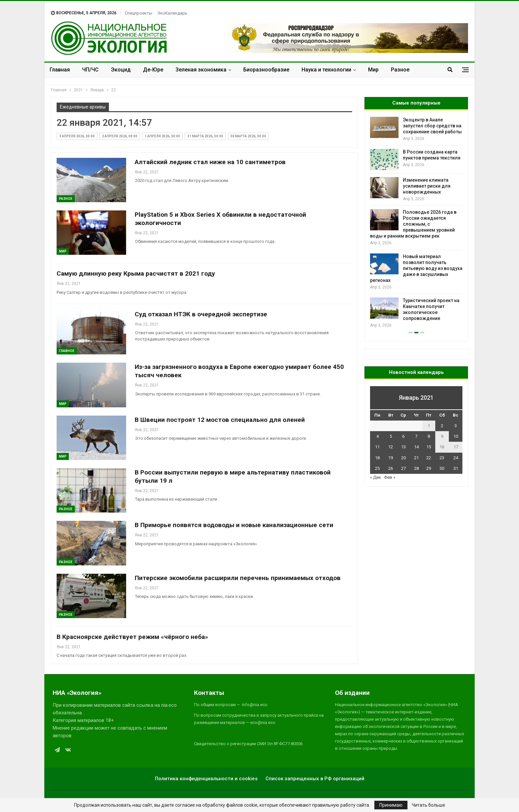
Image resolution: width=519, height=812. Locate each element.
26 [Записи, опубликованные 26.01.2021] (391, 468)
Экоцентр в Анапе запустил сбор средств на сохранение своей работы (432, 126)
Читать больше (428, 805)
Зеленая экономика (201, 70)
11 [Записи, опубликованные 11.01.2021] (377, 447)
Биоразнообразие (266, 70)
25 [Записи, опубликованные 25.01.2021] (377, 468)
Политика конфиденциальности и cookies (206, 779)
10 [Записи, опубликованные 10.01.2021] (456, 436)
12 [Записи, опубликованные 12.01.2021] (391, 447)
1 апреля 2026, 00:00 (162, 136)
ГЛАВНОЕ (67, 351)
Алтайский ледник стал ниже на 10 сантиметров (210, 162)
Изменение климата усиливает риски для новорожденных (427, 186)
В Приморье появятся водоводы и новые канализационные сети (234, 525)
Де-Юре (153, 70)
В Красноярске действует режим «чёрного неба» (132, 637)
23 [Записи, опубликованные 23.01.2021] (442, 458)
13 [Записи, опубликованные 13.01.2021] (403, 447)
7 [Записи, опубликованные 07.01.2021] (416, 436)
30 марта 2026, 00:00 (248, 136)
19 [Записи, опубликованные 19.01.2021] (391, 458)
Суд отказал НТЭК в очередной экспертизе (201, 314)
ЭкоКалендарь (172, 13)
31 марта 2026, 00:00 (205, 136)
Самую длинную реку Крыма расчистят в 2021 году (136, 273)
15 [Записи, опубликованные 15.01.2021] (429, 447)
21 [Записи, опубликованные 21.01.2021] (416, 458)
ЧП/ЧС (90, 70)
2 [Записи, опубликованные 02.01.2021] (442, 426)
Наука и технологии (326, 70)
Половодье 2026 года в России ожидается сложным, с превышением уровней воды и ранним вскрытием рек (413, 224)
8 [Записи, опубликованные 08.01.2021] (429, 436)
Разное (400, 70)
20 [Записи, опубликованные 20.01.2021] (403, 458)
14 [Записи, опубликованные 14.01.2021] (416, 447)
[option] (416, 223)
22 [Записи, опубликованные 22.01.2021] (429, 458)
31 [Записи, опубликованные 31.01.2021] (456, 468)
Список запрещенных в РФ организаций (315, 779)
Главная (60, 70)
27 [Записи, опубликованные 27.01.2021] (403, 468)
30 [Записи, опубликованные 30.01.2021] (442, 468)
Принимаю (391, 805)
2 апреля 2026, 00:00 (120, 136)
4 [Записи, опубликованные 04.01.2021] (377, 436)
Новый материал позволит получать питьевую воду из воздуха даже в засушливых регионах (416, 268)
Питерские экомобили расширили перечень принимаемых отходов (238, 578)
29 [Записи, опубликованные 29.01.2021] (429, 468)
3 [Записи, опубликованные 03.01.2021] (456, 426)
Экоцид (121, 70)
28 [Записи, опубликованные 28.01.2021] (416, 468)
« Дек (376, 477)
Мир (373, 70)
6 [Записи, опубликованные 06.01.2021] (403, 436)
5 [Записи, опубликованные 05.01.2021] (391, 436)
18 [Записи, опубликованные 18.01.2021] (377, 458)
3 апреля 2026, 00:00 (77, 136)
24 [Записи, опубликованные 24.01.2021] (456, 458)
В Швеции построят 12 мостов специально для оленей (220, 420)
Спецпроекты (139, 13)
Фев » (390, 477)
